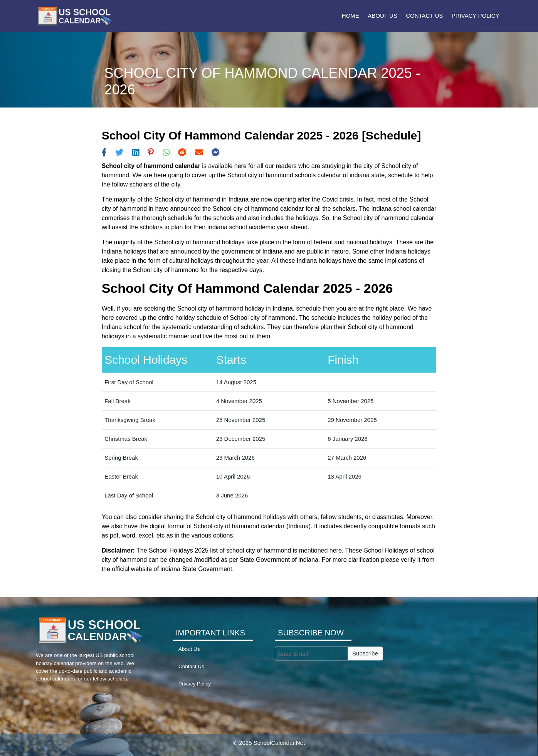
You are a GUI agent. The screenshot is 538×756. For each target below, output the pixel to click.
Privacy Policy (476, 16)
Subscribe (365, 653)
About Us (382, 16)
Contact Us (424, 16)
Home (351, 16)
